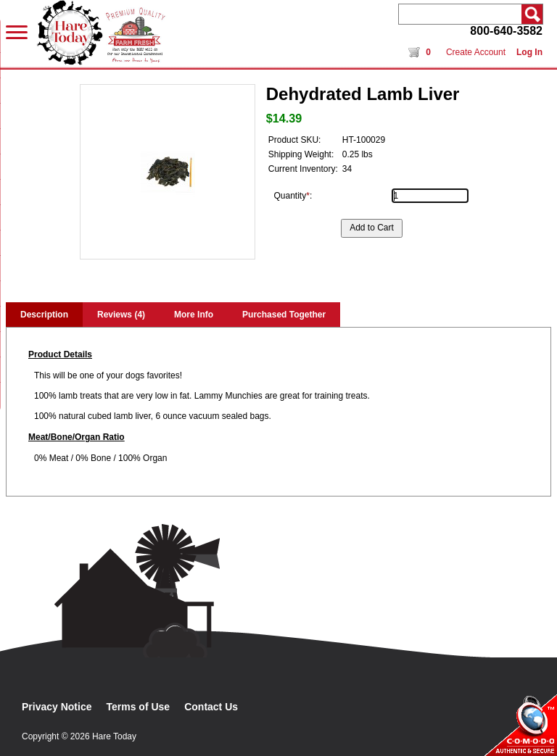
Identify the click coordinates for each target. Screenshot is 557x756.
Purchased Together (284, 315)
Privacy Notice (57, 707)
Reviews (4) (121, 315)
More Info (194, 315)
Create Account (476, 52)
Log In (529, 52)
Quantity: (293, 196)
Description (44, 315)
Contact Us (211, 707)
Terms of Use (139, 707)
